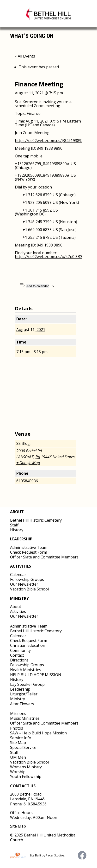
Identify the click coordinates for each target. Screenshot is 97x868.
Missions (18, 713)
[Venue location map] (48, 395)
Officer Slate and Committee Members (44, 557)
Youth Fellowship (26, 777)
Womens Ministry (26, 767)
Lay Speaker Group (27, 684)
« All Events (25, 56)
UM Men (18, 757)
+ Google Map (28, 463)
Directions (19, 660)
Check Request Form (29, 552)
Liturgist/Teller (24, 694)
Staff (14, 525)
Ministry (18, 699)
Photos (17, 728)
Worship (18, 772)
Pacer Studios (55, 855)
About (16, 607)
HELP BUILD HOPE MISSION (36, 675)
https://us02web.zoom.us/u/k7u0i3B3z (50, 257)
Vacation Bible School (29, 589)
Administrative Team (29, 547)
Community (20, 650)
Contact (17, 655)
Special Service (23, 747)
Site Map (18, 743)
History (17, 530)
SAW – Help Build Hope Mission (38, 733)
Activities (18, 611)
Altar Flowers (22, 704)
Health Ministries (26, 670)
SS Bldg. (23, 443)
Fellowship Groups (27, 579)
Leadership (20, 689)
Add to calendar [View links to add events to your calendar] (38, 286)
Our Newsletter (24, 584)
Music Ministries (25, 718)
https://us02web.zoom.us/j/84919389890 (51, 141)
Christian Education (28, 645)
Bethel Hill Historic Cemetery (36, 520)
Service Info (21, 738)
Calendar (18, 575)
